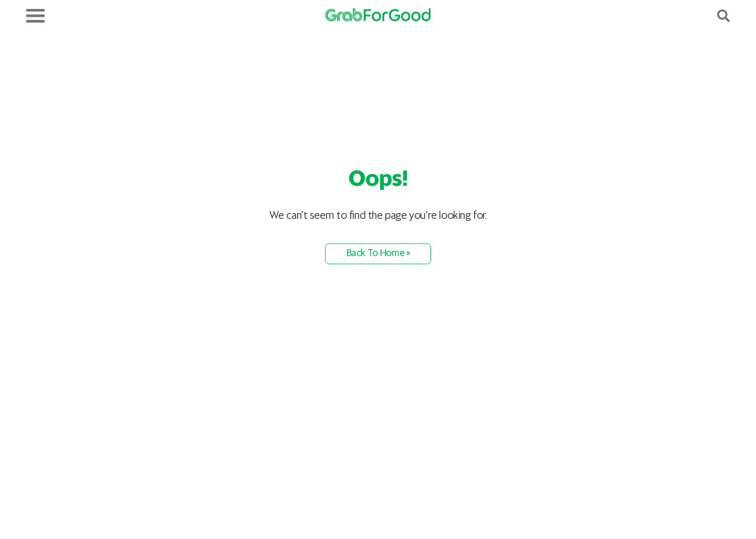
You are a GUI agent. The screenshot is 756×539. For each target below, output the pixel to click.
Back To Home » (378, 253)
